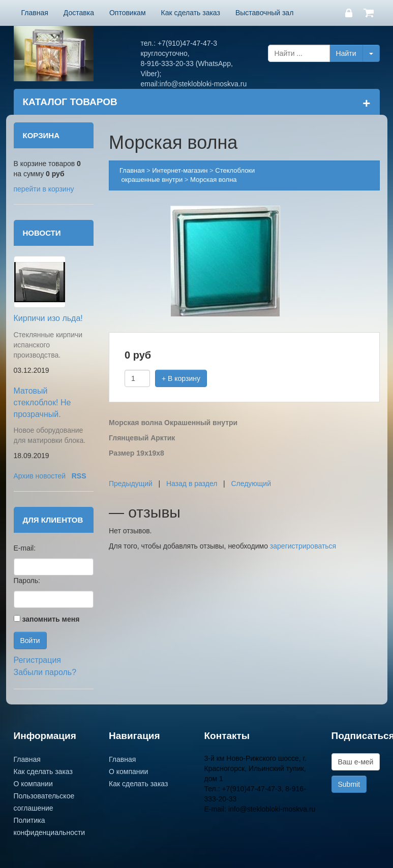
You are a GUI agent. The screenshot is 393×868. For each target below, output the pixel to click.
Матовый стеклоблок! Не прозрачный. (42, 403)
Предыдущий (131, 484)
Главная (35, 13)
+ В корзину (181, 378)
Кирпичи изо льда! (48, 318)
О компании (33, 784)
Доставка (79, 13)
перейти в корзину (44, 189)
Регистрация (38, 660)
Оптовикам (128, 13)
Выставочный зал (264, 13)
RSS (79, 476)
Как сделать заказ (191, 13)
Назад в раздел (192, 484)
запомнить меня (51, 619)
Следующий (251, 484)
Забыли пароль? (45, 672)
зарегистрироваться (303, 546)
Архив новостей (40, 476)
